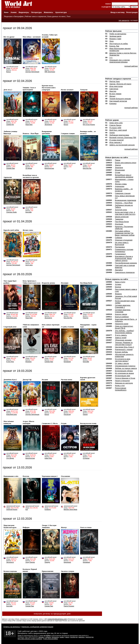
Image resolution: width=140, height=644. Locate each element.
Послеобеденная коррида (126, 263)
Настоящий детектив (118, 101)
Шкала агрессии (122, 217)
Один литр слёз (116, 123)
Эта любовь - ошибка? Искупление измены (124, 332)
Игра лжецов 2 (116, 142)
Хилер (112, 133)
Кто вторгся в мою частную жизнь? (123, 360)
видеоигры (55, 637)
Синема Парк (11, 168)
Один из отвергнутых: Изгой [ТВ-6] (124, 327)
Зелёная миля (115, 36)
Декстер (113, 91)
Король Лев (114, 46)
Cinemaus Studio (11, 212)
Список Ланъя (115, 125)
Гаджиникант (120, 254)
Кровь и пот (120, 386)
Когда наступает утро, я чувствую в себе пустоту (125, 213)
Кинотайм (29, 212)
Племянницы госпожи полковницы (124, 250)
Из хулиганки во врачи (124, 373)
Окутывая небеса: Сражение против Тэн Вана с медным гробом (125, 233)
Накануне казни (122, 324)
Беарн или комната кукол (126, 163)
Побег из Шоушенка (118, 34)
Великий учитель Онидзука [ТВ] (123, 138)
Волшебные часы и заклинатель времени (124, 176)
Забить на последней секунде (122, 145)
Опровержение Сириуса (125, 366)
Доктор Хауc (115, 81)
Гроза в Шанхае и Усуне (125, 378)
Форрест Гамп (115, 39)
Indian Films (48, 458)
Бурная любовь (121, 352)
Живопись (48, 12)
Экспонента (48, 125)
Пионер (85, 414)
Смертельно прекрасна (125, 272)
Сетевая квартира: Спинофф (123, 311)
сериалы (48, 637)
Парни (118, 160)
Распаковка (120, 247)
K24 (65, 168)
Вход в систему (118, 12)
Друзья (112, 96)
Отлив (118, 172)
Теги (69, 16)
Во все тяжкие (115, 94)
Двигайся (119, 270)
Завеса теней (121, 338)
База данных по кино (56, 16)
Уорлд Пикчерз (30, 562)
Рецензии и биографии (14, 16)
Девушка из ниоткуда (124, 383)
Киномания (67, 362)
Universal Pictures (12, 509)
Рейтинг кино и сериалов (35, 16)
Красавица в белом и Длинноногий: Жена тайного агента (124, 258)
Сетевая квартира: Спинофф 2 (123, 306)
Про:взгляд (67, 414)
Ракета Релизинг (69, 606)
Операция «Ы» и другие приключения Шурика (120, 61)
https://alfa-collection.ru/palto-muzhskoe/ (30, 639)
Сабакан (119, 238)
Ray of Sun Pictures (89, 125)
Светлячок (114, 89)
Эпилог (118, 165)
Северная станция (123, 193)
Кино (6, 12)
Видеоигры (24, 12)
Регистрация (132, 12)
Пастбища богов (122, 222)
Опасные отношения (124, 240)
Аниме (14, 12)
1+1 (111, 58)
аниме (62, 637)
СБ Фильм (29, 168)
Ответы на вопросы (12, 627)
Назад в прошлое (122, 381)
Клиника (113, 104)
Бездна (118, 287)
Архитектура (61, 12)
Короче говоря (121, 314)
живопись (82, 637)
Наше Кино (29, 125)
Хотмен (118, 284)
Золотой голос (121, 210)
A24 (27, 509)
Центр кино (29, 265)
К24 (65, 458)
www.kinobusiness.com (57, 619)
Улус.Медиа (10, 458)
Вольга (8, 72)
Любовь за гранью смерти (126, 368)
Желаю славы (121, 184)
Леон (111, 41)
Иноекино (29, 362)
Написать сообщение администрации (37, 627)
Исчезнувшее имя (122, 376)
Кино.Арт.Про (87, 168)
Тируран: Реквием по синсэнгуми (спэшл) (124, 344)
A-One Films (10, 362)
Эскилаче (119, 168)
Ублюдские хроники (123, 340)
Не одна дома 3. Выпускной (122, 244)
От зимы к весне (122, 363)
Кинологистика (49, 168)
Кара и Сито (120, 282)
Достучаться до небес (119, 44)
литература (74, 637)
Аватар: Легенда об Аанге (120, 84)
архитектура (90, 637)
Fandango (48, 509)
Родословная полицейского (121, 389)
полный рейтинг (131, 66)
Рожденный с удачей (124, 350)
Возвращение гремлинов (126, 200)
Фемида (118, 294)
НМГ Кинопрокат (50, 72)
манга (67, 637)
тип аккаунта (124, 20)
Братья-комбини (122, 317)
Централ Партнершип (32, 72)
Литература (36, 12)
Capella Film (10, 125)
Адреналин (120, 186)
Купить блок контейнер (50, 639)
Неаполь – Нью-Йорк (124, 203)
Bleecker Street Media (70, 509)
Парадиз (86, 318)
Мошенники (120, 170)
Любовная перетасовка (119, 135)
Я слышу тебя (115, 128)
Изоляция (119, 224)
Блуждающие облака (124, 371)
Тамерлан (119, 219)
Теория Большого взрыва (120, 99)
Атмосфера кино (12, 318)
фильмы (41, 637)
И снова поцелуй (116, 140)
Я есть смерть (121, 335)
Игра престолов (116, 86)
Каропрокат (67, 562)
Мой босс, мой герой (118, 130)
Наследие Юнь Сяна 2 (124, 347)
